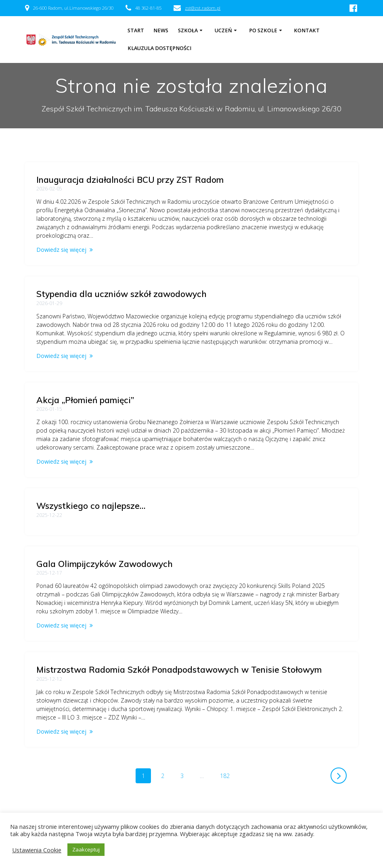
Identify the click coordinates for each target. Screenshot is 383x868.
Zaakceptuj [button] (86, 849)
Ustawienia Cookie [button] (37, 850)
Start (136, 30)
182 (228, 775)
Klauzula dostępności (159, 48)
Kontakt (307, 30)
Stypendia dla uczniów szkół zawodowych (121, 294)
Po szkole (263, 30)
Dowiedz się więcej (61, 250)
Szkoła (188, 30)
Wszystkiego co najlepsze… (91, 506)
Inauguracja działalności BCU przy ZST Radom (130, 180)
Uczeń (223, 30)
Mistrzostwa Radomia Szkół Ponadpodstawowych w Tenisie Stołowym (179, 669)
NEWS (161, 30)
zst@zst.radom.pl (203, 8)
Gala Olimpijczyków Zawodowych (105, 564)
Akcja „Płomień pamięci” (85, 400)
